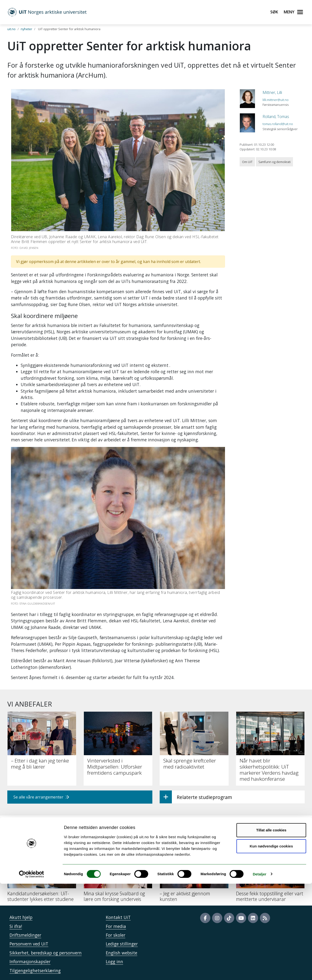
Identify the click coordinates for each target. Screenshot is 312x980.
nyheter (26, 29)
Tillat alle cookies (271, 927)
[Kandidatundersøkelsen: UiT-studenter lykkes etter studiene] (42, 875)
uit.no (11, 29)
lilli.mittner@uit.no (276, 100)
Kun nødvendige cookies (271, 942)
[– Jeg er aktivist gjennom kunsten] (194, 875)
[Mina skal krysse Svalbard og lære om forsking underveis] (118, 875)
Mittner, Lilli (272, 92)
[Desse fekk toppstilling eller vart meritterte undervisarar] (270, 875)
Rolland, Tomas (276, 117)
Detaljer (260, 970)
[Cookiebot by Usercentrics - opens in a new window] (32, 971)
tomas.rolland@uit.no (278, 124)
